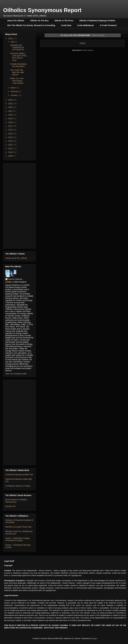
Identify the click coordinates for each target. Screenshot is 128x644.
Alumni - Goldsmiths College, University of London (18, 539)
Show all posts (98, 35)
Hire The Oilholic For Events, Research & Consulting (31, 25)
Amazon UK (10, 506)
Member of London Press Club (18, 527)
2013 (11, 141)
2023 (11, 107)
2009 (11, 156)
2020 (11, 115)
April (13, 42)
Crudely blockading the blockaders (18, 65)
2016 (11, 130)
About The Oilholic (16, 21)
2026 (11, 39)
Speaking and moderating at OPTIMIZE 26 (17, 47)
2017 (11, 126)
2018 (11, 122)
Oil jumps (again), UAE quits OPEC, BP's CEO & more (19, 57)
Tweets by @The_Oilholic (16, 258)
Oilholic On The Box (39, 21)
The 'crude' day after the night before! (17, 72)
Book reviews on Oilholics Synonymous (16, 501)
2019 (11, 119)
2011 (11, 149)
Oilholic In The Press (64, 21)
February (15, 91)
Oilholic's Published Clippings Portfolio (97, 21)
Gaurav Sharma (15, 279)
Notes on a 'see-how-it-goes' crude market (17, 81)
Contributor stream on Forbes (18, 486)
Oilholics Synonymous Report (42, 10)
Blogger (94, 638)
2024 (11, 104)
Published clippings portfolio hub (19, 475)
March (13, 88)
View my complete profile (16, 374)
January (14, 95)
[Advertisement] (19, 205)
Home (83, 43)
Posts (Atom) (88, 50)
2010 (11, 152)
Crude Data (66, 25)
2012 (11, 145)
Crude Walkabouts (86, 25)
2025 (11, 100)
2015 (11, 134)
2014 (11, 137)
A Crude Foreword (108, 25)
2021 (11, 111)
